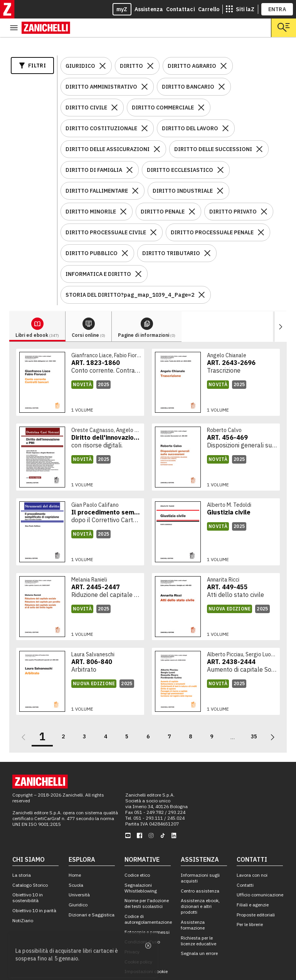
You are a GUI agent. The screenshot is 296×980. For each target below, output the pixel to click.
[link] (80, 364)
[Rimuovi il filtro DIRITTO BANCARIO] (222, 68)
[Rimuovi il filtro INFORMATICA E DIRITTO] (138, 256)
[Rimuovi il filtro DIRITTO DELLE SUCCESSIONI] (259, 131)
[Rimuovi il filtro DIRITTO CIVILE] (114, 89)
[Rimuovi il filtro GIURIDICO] (103, 47)
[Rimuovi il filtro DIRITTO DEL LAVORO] (225, 110)
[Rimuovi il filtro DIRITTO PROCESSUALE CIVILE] (153, 214)
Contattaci (181, 9)
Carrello (209, 9)
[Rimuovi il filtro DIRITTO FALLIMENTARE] (135, 172)
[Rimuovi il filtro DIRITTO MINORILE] (123, 193)
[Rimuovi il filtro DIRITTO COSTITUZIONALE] (145, 110)
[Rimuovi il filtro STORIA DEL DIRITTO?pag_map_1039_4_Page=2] (202, 276)
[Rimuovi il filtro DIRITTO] (150, 47)
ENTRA (277, 9)
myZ (122, 9)
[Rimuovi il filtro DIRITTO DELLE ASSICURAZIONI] (157, 131)
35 (254, 718)
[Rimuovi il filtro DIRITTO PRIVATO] (264, 193)
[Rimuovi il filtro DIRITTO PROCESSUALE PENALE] (261, 214)
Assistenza (149, 9)
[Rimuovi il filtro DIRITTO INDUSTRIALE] (220, 172)
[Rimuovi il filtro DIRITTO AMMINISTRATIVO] (145, 68)
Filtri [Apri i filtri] (32, 47)
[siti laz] (240, 9)
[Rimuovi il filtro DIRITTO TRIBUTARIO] (207, 235)
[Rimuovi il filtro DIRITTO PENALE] (192, 193)
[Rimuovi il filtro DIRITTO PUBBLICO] (125, 235)
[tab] (37, 308)
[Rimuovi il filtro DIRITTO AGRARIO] (224, 47)
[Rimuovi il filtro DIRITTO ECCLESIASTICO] (220, 151)
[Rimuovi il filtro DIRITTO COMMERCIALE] (201, 89)
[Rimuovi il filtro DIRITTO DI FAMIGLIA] (129, 151)
